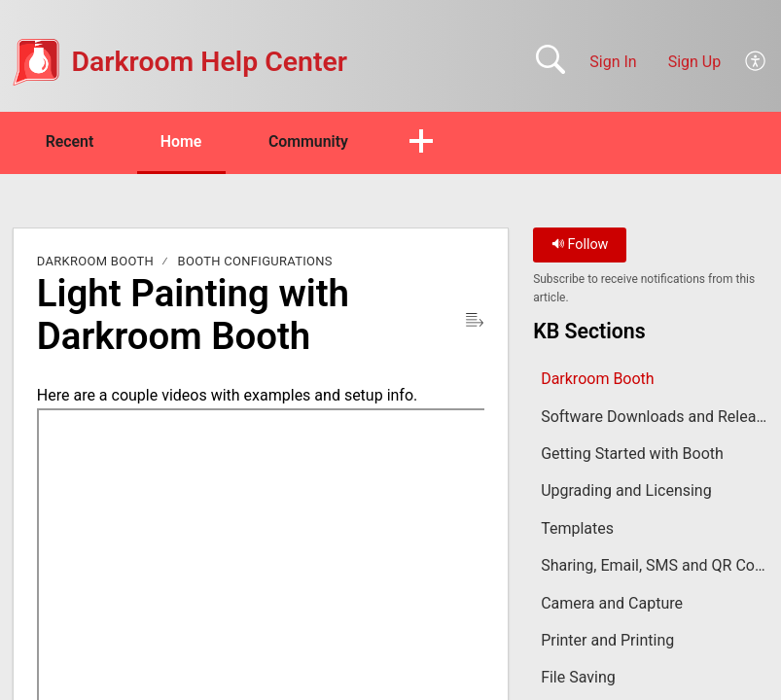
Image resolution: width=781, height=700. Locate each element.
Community (314, 141)
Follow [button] (580, 245)
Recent (71, 141)
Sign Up (695, 62)
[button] (756, 62)
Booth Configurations (255, 262)
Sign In (613, 62)
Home (184, 141)
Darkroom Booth (95, 262)
